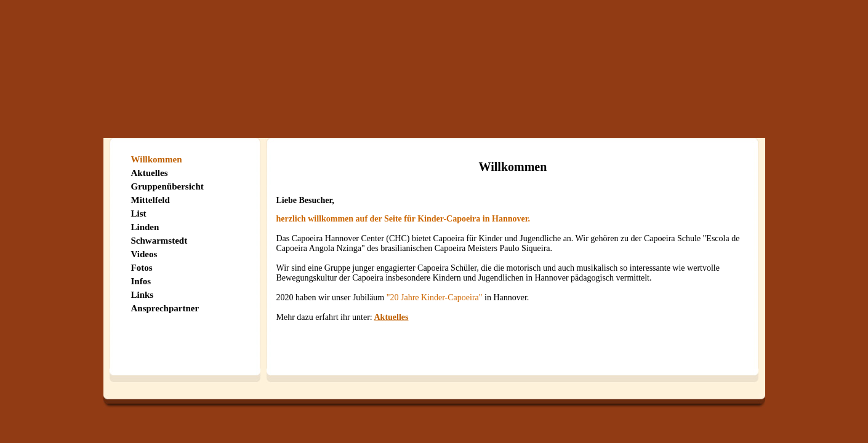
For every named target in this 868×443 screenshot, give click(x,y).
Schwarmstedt (159, 241)
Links (143, 295)
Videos (144, 254)
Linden (145, 227)
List (139, 214)
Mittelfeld (151, 200)
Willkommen (157, 159)
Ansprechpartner (165, 308)
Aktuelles (150, 173)
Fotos (142, 268)
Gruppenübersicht (167, 186)
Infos (141, 281)
